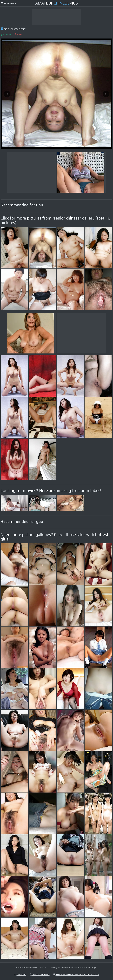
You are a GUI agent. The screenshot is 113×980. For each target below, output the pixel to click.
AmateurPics (57, 3)
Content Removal (40, 974)
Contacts (20, 974)
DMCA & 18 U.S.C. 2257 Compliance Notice (76, 974)
